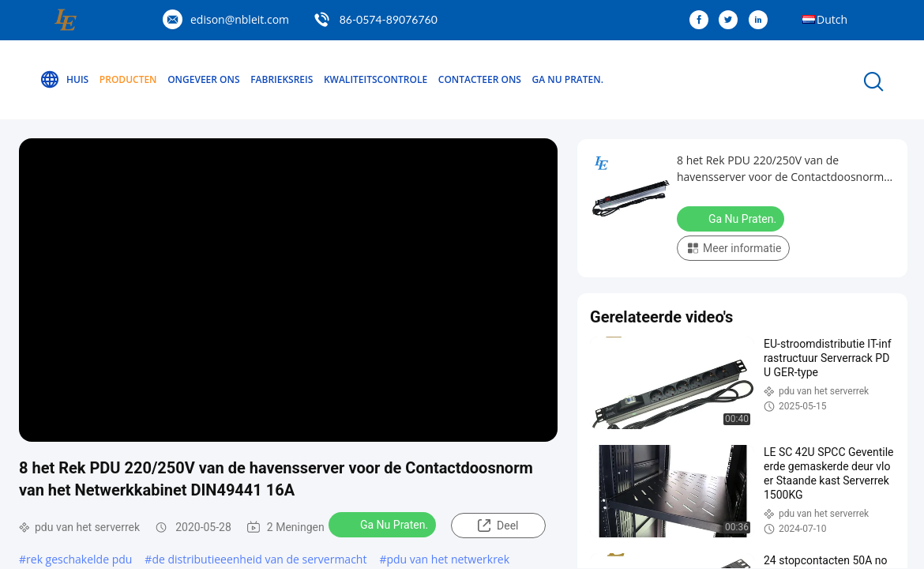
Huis (64, 80)
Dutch (832, 19)
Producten (128, 79)
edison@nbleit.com (240, 19)
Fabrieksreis (282, 79)
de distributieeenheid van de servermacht (259, 559)
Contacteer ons (480, 79)
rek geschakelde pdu (79, 559)
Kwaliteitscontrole (376, 79)
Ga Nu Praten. (568, 79)
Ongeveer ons (203, 79)
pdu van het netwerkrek (448, 559)
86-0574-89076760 (389, 19)
